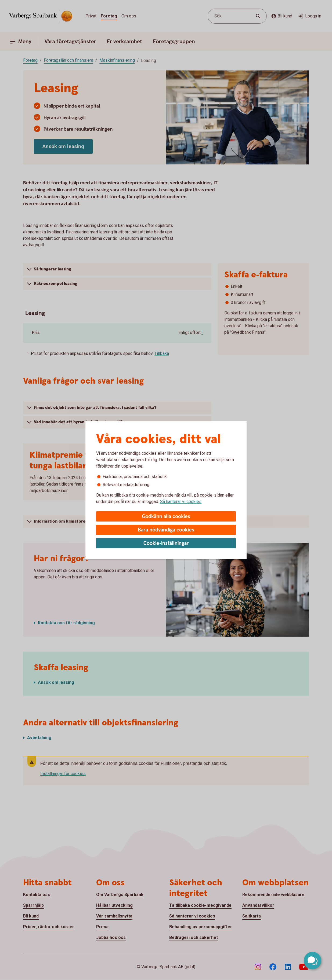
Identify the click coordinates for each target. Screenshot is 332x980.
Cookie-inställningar (166, 543)
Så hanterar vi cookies (181, 502)
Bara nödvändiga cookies (166, 530)
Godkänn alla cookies (166, 517)
